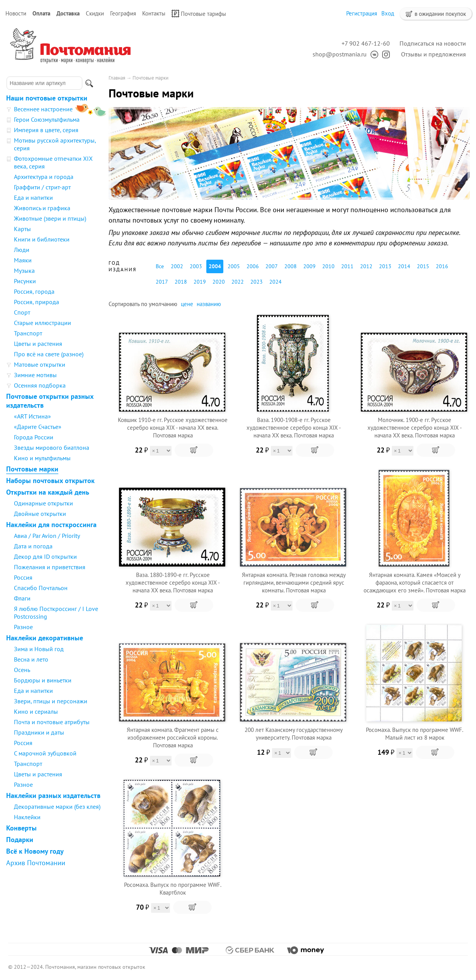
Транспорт (28, 333)
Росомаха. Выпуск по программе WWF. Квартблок (173, 889)
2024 (275, 282)
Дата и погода (33, 546)
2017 (162, 282)
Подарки (20, 840)
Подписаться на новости (433, 43)
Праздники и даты (39, 732)
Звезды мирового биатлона (52, 447)
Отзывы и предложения (433, 54)
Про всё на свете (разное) (49, 354)
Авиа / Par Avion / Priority (47, 536)
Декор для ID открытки (45, 556)
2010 (328, 266)
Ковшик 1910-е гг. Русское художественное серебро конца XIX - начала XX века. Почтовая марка (173, 428)
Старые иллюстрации (42, 323)
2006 (253, 266)
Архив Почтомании (36, 863)
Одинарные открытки (43, 503)
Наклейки (27, 817)
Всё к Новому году (35, 851)
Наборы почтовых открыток (50, 481)
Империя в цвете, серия (46, 130)
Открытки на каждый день (48, 492)
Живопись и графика (42, 208)
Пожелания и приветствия (50, 567)
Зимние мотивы (35, 375)
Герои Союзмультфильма (47, 119)
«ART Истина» (32, 416)
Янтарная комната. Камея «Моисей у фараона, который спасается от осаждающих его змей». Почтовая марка (415, 583)
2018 (181, 282)
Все (160, 266)
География (123, 13)
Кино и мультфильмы (42, 458)
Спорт (22, 312)
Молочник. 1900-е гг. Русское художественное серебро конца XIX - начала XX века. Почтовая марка (415, 428)
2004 (215, 266)
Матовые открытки (40, 364)
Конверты (21, 828)
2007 (272, 266)
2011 (347, 266)
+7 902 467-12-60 (366, 43)
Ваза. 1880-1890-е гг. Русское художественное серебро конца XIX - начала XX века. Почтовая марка (173, 583)
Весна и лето (31, 659)
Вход (388, 13)
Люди (22, 250)
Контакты (154, 13)
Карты (22, 229)
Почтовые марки (32, 469)
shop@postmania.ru (340, 54)
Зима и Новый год (39, 649)
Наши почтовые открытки (47, 98)
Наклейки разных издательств (53, 795)
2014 (404, 266)
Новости (16, 13)
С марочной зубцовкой (45, 753)
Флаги (22, 598)
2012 (366, 266)
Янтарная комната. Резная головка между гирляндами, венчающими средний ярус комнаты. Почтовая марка (294, 583)
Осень (22, 670)
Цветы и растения (38, 344)
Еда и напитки (33, 197)
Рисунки (25, 281)
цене (187, 304)
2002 (177, 266)
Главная (117, 78)
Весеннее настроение (43, 109)
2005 (234, 266)
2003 (196, 266)
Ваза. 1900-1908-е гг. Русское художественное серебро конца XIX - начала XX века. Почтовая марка (294, 428)
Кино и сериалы (36, 711)
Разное (23, 627)
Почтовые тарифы (199, 14)
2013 (385, 266)
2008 (291, 266)
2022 (238, 282)
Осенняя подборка (40, 385)
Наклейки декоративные (45, 638)
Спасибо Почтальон (41, 588)
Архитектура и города (44, 177)
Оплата (41, 13)
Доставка (68, 13)
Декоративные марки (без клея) (57, 806)
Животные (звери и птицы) (50, 218)
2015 (423, 266)
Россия (23, 577)
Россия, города (34, 291)
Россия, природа (37, 302)
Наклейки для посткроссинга (51, 525)
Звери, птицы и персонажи (51, 701)
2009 (309, 266)
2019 (200, 282)
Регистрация (362, 13)
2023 (257, 282)
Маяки (23, 260)
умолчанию (163, 304)
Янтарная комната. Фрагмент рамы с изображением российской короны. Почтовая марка (173, 738)
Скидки (95, 13)
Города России (34, 437)
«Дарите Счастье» (38, 427)
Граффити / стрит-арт (42, 187)
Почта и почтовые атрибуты (52, 722)
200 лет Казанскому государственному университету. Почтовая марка (294, 734)
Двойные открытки (40, 514)
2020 (219, 282)
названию (209, 304)
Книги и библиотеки (42, 239)
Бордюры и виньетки (43, 680)
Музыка (24, 271)
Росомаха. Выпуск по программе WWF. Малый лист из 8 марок (415, 734)
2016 (442, 266)
